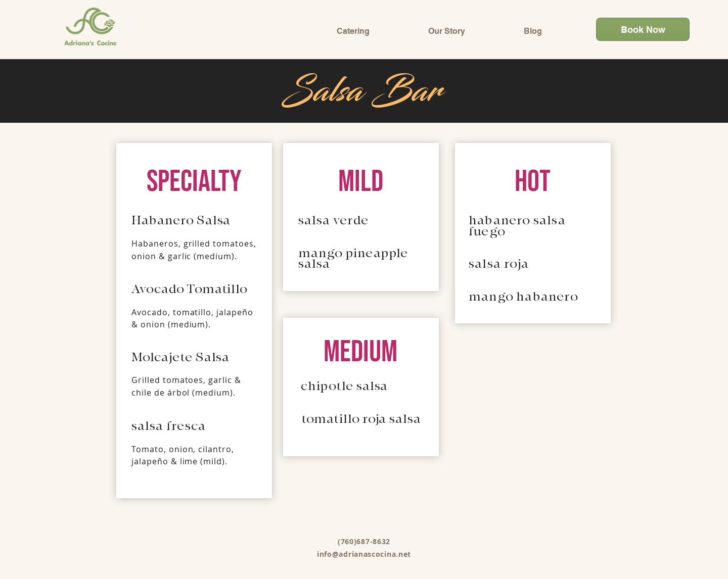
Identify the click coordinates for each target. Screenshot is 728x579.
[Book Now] (643, 29)
